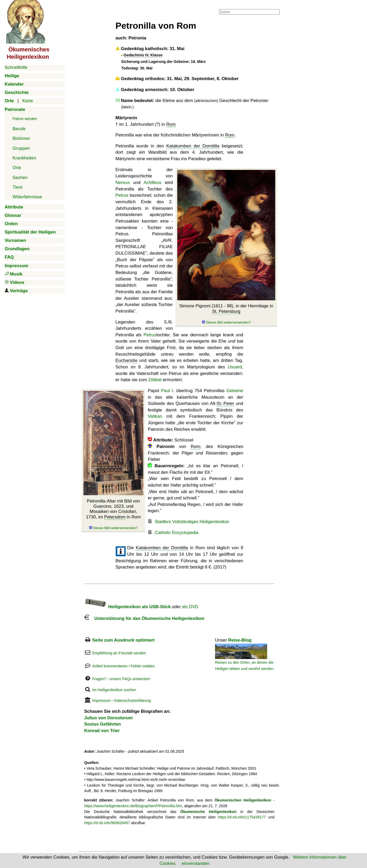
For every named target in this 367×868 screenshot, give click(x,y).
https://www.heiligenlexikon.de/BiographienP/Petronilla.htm (133, 806)
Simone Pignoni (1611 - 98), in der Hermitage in (226, 314)
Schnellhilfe (16, 67)
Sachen (20, 178)
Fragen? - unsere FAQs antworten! (121, 679)
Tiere (17, 187)
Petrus (122, 195)
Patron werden (25, 119)
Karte (28, 101)
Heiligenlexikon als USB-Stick (127, 607)
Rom (171, 124)
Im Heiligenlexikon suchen (114, 690)
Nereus (123, 182)
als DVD (190, 607)
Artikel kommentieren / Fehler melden (124, 666)
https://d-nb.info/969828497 (107, 823)
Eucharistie (126, 360)
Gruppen (21, 148)
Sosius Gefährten (103, 724)
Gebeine (235, 391)
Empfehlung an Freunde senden (119, 653)
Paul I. (168, 391)
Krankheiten (24, 158)
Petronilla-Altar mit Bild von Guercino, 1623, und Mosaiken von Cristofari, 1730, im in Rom (114, 514)
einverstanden (196, 863)
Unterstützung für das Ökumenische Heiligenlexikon (144, 618)
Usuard (235, 367)
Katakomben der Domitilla (193, 146)
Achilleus (152, 182)
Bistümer (21, 138)
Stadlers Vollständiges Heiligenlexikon (192, 522)
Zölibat (155, 380)
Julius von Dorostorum (108, 718)
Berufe (19, 129)
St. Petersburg (226, 311)
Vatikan (155, 416)
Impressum (102, 701)
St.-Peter (225, 403)
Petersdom (115, 517)
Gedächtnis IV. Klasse (143, 55)
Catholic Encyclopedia (177, 533)
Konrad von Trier (102, 731)
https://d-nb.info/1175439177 (242, 817)
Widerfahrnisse (27, 197)
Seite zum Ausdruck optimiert (123, 640)
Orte (17, 168)
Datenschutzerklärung (132, 701)
